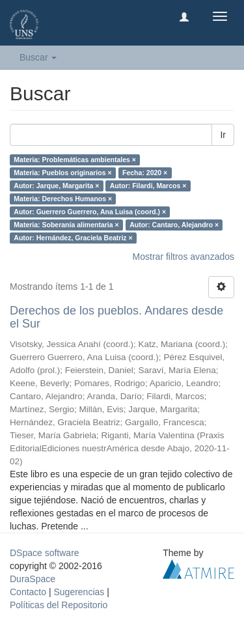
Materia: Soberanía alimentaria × (66, 225)
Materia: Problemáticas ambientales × (75, 160)
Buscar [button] (38, 57)
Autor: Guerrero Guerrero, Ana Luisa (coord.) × (90, 212)
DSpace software (45, 553)
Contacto (28, 592)
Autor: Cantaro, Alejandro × (174, 225)
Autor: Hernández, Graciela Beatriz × (73, 238)
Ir (223, 135)
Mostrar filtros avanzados (183, 257)
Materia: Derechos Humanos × (63, 199)
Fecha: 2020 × (145, 173)
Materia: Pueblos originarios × (62, 173)
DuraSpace (33, 579)
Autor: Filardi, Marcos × (148, 186)
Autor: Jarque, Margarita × (56, 186)
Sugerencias (79, 592)
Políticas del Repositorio (59, 605)
